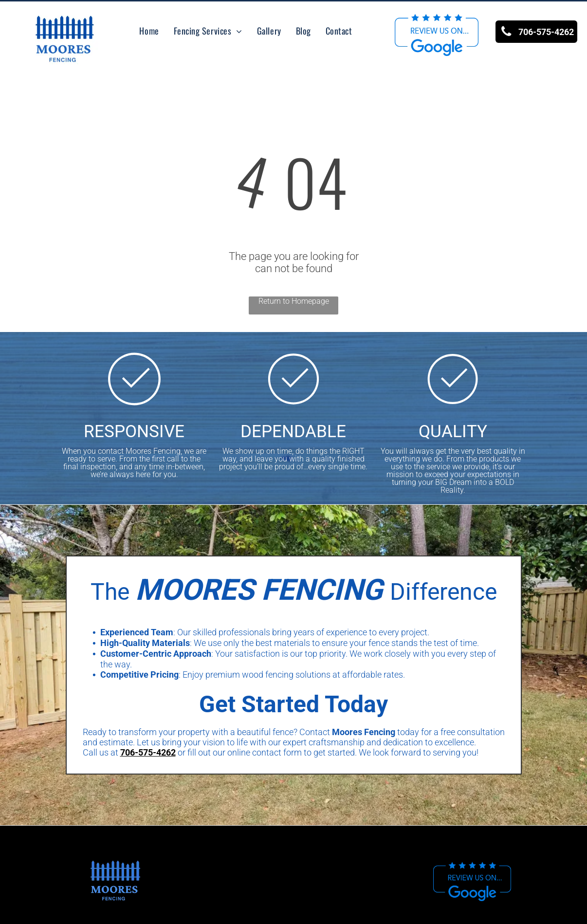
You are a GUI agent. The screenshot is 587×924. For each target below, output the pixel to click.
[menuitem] (149, 31)
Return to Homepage (294, 301)
